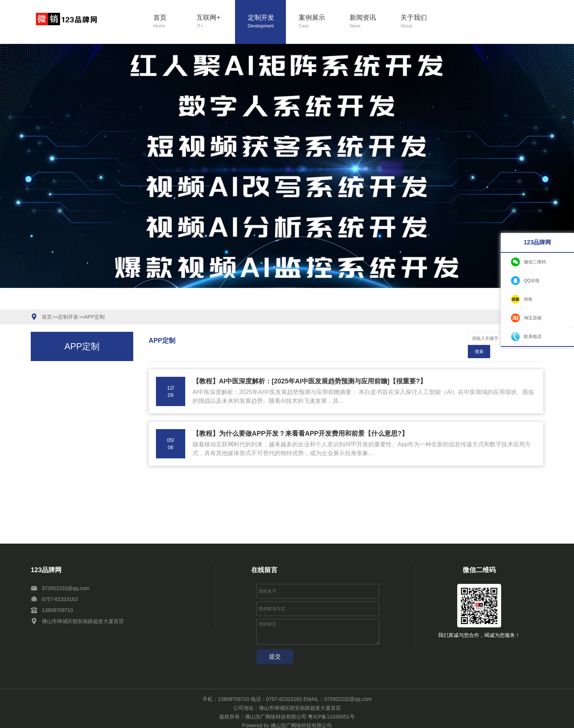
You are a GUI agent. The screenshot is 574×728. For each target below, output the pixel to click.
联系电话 (533, 337)
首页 (169, 22)
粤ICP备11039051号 (331, 703)
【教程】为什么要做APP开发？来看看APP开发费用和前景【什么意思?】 (300, 420)
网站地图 (116, 720)
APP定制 (94, 317)
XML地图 (137, 720)
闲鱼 (528, 299)
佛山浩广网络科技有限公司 (301, 712)
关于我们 (420, 22)
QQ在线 (532, 281)
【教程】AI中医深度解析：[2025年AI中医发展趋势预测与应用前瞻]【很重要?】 (310, 368)
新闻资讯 (369, 22)
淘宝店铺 (533, 318)
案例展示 (318, 22)
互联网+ (216, 22)
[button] (242, 305)
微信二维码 (535, 262)
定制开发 (267, 22)
